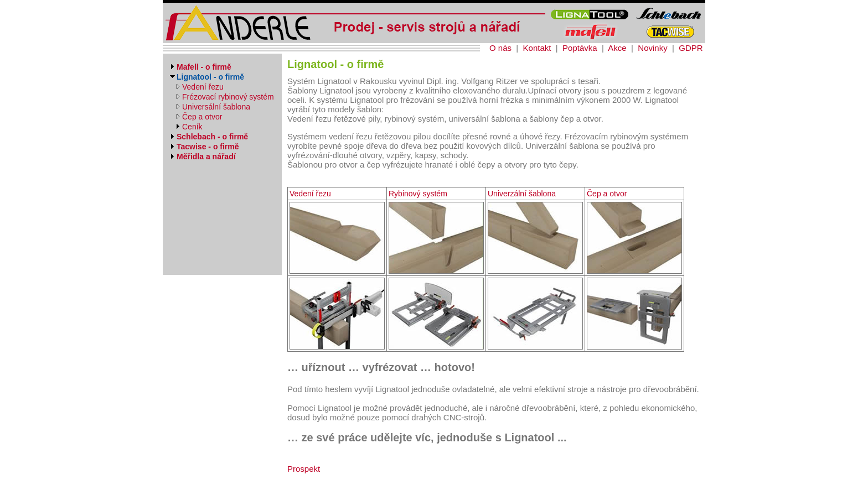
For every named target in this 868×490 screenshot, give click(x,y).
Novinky (652, 48)
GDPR (691, 48)
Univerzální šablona (522, 194)
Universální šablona (216, 107)
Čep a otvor (202, 117)
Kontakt (537, 48)
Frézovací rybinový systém (228, 97)
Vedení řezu (203, 87)
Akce (617, 48)
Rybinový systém (418, 194)
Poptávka (580, 48)
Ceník (192, 127)
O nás (500, 48)
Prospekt (304, 469)
